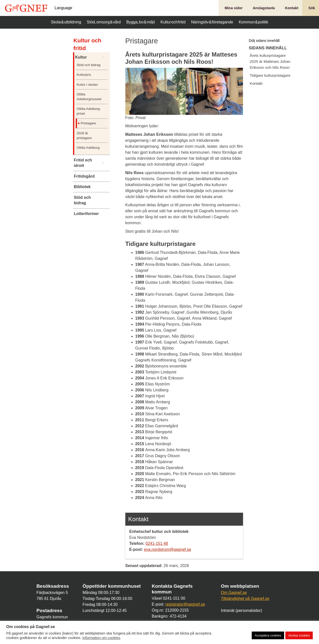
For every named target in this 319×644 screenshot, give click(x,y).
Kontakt (256, 83)
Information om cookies (101, 638)
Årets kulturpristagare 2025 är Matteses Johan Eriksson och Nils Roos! (270, 61)
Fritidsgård (84, 176)
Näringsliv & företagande (212, 22)
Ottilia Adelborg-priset (89, 111)
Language (63, 8)
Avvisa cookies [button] (299, 635)
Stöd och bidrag (89, 65)
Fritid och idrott (83, 163)
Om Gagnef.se (234, 593)
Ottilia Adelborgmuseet (89, 97)
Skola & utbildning (66, 22)
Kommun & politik (253, 22)
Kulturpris (84, 75)
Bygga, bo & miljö (141, 22)
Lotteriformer (86, 214)
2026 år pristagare (84, 136)
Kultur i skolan (87, 85)
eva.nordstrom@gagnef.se (168, 549)
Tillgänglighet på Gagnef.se (245, 599)
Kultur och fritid (173, 22)
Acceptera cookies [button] (268, 635)
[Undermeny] (106, 57)
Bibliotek (82, 187)
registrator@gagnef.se (185, 604)
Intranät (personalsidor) (241, 610)
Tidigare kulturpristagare (270, 75)
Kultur (81, 57)
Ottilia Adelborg (88, 148)
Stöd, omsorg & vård (104, 22)
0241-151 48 (157, 543)
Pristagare (88, 123)
